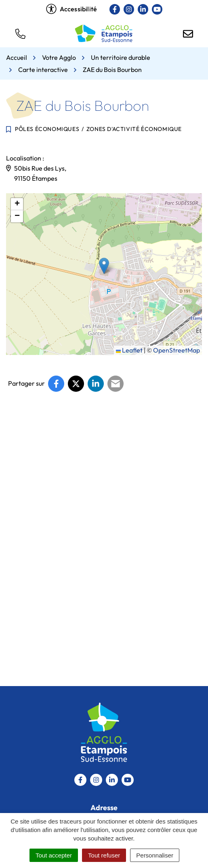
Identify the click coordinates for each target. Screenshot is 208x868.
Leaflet (129, 350)
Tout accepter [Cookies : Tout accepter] (54, 855)
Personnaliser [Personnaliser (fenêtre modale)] (155, 855)
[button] (20, 33)
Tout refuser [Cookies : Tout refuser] (104, 855)
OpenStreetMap (176, 350)
